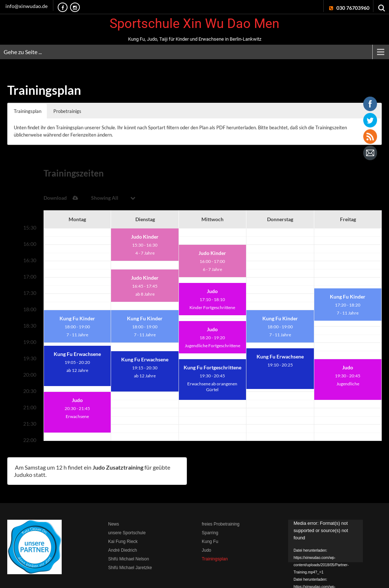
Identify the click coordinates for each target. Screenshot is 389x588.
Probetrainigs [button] (67, 111)
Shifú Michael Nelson (129, 534)
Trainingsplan (215, 534)
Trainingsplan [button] (28, 111)
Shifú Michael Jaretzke (130, 543)
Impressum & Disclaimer (260, 579)
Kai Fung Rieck (123, 517)
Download (301, 173)
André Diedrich (122, 526)
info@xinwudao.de (26, 6)
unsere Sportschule (127, 508)
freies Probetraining (221, 499)
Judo (206, 526)
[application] (325, 516)
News (114, 499)
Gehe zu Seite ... (23, 52)
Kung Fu (210, 517)
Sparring (210, 508)
